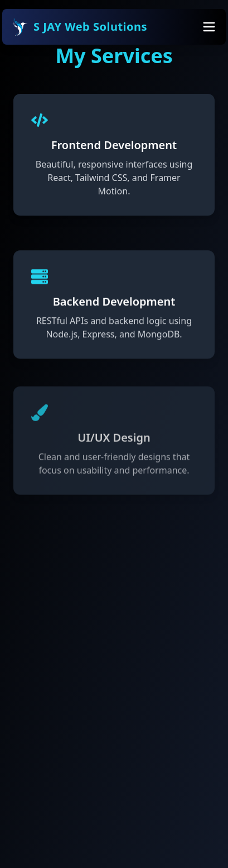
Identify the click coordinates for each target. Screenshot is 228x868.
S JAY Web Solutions (79, 27)
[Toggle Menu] (209, 27)
